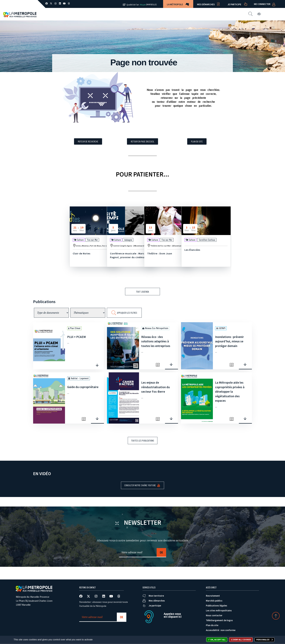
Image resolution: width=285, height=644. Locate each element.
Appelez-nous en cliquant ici (173, 615)
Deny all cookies (241, 640)
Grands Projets (133, 14)
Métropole (90, 14)
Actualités (158, 14)
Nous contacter (183, 14)
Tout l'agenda (142, 292)
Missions (110, 14)
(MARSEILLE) (151, 5)
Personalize (263, 640)
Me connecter (262, 4)
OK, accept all (217, 640)
